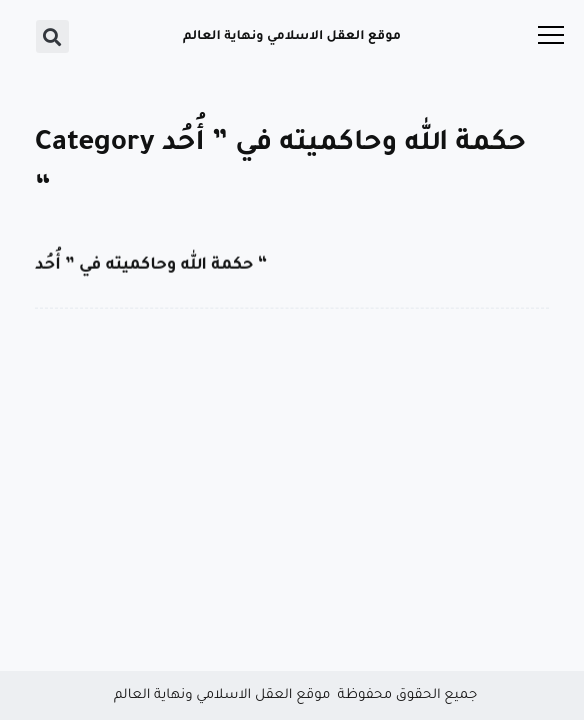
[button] (52, 36)
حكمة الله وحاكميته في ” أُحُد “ (151, 266)
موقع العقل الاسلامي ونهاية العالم (292, 37)
